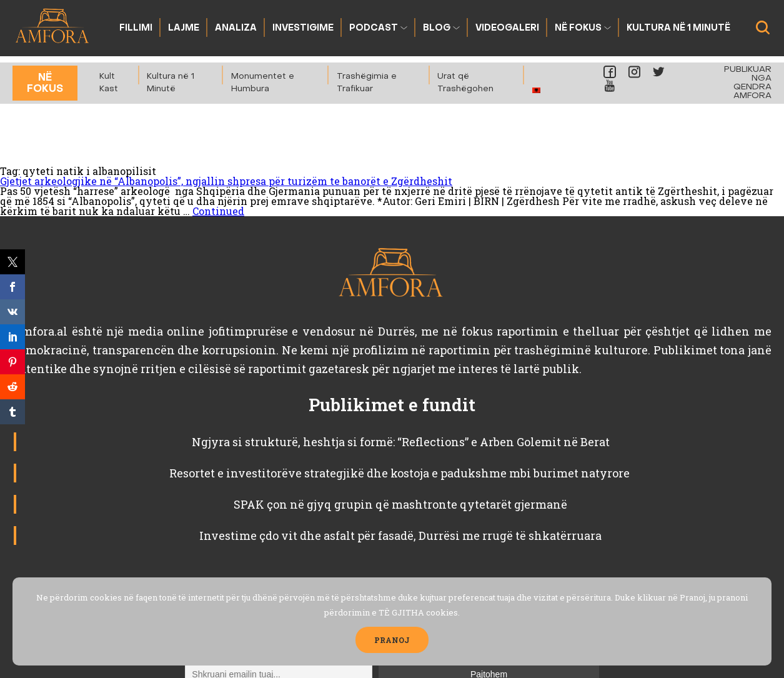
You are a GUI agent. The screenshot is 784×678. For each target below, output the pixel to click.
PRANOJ (392, 640)
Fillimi (136, 28)
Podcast (374, 28)
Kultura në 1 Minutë (678, 28)
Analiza (236, 28)
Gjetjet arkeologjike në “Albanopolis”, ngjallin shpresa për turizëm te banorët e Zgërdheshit (226, 181)
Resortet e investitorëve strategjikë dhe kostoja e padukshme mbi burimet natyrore (401, 473)
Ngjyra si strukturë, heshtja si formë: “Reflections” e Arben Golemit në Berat (401, 442)
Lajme (184, 28)
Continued (218, 211)
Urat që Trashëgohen (465, 83)
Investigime (303, 28)
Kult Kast (109, 83)
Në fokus (578, 28)
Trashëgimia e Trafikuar (367, 83)
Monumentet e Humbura (263, 83)
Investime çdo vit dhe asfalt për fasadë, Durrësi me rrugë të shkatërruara (400, 536)
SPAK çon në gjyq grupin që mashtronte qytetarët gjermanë (400, 504)
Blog (437, 28)
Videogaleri (507, 28)
